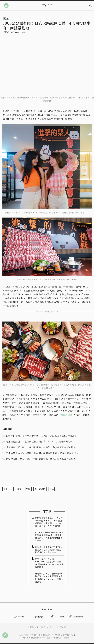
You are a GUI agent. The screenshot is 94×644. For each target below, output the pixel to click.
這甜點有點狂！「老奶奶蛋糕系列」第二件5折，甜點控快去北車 (39, 441)
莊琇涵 (25, 32)
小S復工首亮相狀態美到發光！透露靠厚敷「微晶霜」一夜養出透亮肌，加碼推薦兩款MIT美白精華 (49, 536)
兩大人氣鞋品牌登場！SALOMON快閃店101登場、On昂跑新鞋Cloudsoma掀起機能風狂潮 (49, 563)
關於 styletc (19, 617)
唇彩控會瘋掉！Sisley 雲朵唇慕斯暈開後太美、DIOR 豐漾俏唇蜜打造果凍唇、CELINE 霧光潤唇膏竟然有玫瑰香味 (49, 522)
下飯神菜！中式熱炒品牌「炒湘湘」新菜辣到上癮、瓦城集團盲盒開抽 (42, 453)
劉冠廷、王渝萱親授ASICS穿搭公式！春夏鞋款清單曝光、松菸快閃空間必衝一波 (49, 550)
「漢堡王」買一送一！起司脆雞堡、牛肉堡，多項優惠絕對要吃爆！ (41, 447)
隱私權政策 (39, 617)
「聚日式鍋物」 (66, 415)
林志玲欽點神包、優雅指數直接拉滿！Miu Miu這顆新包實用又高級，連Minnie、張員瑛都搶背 (49, 577)
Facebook (58, 617)
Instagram (76, 617)
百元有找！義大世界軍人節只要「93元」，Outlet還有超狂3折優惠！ (41, 436)
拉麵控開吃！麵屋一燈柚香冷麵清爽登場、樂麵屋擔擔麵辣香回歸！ (41, 459)
